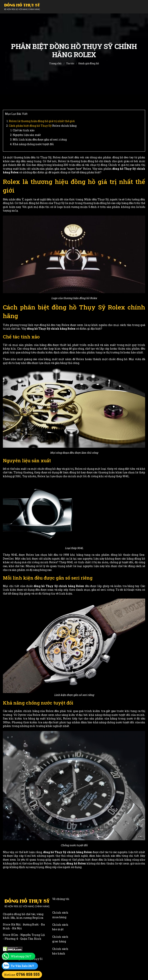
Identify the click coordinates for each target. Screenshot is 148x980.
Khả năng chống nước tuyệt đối (33, 144)
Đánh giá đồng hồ (89, 63)
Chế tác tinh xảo (24, 130)
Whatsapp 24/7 (21, 956)
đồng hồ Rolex (76, 863)
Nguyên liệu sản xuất (27, 135)
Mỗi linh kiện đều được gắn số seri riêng (40, 139)
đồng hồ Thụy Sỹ (41, 126)
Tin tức (70, 63)
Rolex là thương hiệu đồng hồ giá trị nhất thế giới (42, 121)
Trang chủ (55, 63)
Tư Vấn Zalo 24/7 (22, 966)
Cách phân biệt (19, 126)
